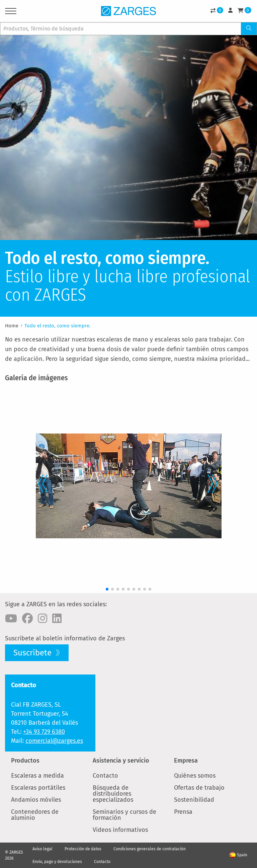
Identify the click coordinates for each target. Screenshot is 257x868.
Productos (25, 761)
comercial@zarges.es (54, 741)
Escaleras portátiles (38, 788)
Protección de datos (83, 849)
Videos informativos (120, 830)
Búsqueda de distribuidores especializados (113, 794)
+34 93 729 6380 (44, 732)
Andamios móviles (36, 800)
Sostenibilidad (194, 800)
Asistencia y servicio (121, 761)
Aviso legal (42, 849)
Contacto (105, 776)
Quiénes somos (195, 776)
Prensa (183, 812)
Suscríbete (33, 653)
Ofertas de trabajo (199, 788)
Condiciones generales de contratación (150, 849)
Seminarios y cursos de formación (124, 815)
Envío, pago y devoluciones (57, 862)
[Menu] (11, 12)
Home (12, 326)
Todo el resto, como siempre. (58, 326)
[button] (40, 482)
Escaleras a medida (37, 776)
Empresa (186, 761)
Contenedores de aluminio (35, 815)
